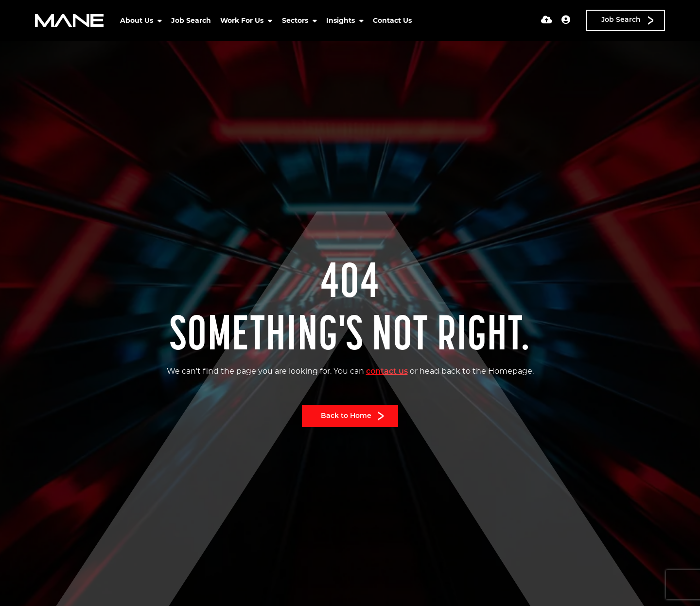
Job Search (191, 20)
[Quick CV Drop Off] (547, 21)
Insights (341, 20)
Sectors (296, 20)
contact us (387, 372)
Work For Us (243, 20)
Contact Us (392, 20)
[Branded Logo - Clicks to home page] (69, 20)
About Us (138, 20)
